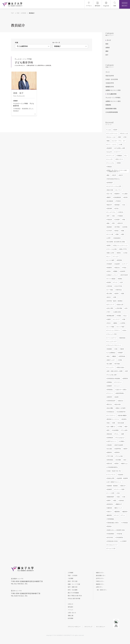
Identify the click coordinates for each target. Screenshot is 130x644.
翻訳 (108, 175)
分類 (124, 497)
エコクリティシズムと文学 (114, 186)
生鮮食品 (121, 501)
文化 (124, 205)
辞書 (117, 234)
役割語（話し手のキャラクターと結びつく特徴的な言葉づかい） (117, 171)
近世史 (109, 271)
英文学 (114, 175)
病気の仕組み (121, 367)
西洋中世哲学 (124, 275)
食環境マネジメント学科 (113, 90)
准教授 (108, 48)
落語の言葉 (110, 190)
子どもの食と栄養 (112, 375)
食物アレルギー (111, 360)
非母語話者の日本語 (112, 541)
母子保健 (117, 364)
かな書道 (125, 194)
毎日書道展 (110, 201)
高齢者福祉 (122, 338)
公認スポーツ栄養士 (121, 390)
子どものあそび (120, 438)
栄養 (115, 297)
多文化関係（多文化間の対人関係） (116, 242)
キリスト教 (110, 234)
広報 (116, 349)
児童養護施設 (111, 519)
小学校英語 (125, 523)
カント (109, 257)
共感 (125, 137)
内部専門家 (118, 449)
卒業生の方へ (100, 581)
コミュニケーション (112, 133)
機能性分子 (119, 504)
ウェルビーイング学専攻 (113, 98)
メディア (125, 264)
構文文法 (109, 404)
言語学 (115, 130)
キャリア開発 (111, 327)
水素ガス (109, 512)
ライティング (111, 156)
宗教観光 (120, 156)
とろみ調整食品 (111, 353)
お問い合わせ (72, 613)
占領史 (126, 253)
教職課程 (108, 105)
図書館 (115, 271)
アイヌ (115, 282)
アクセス (71, 610)
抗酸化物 (109, 508)
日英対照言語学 (111, 401)
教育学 (126, 449)
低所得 (117, 294)
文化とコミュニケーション (121, 245)
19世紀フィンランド (112, 275)
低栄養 (117, 397)
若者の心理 (120, 305)
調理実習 (125, 379)
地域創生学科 (110, 87)
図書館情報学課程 (111, 109)
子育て (109, 312)
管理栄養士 (110, 390)
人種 (121, 144)
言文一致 (109, 194)
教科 (126, 427)
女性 (126, 308)
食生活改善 (121, 423)
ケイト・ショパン (112, 144)
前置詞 (119, 163)
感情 (123, 234)
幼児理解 (118, 460)
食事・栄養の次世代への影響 (115, 371)
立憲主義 (109, 286)
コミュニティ (111, 367)
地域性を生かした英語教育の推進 (116, 530)
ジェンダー (110, 159)
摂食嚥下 (121, 353)
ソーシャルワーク (112, 338)
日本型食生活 (111, 412)
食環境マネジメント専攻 (113, 101)
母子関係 (117, 227)
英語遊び (109, 526)
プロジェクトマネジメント (114, 345)
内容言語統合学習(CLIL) (113, 179)
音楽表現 (121, 475)
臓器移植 (117, 512)
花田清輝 (109, 208)
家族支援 (109, 434)
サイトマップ (88, 627)
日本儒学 (117, 220)
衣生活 (109, 323)
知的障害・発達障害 (122, 478)
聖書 (123, 231)
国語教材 (109, 227)
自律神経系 (110, 438)
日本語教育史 (120, 537)
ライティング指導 (120, 489)
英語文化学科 (110, 76)
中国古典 (109, 220)
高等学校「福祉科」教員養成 (115, 301)
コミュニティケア (112, 342)
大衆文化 (121, 212)
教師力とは (124, 464)
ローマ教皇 (110, 290)
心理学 (109, 238)
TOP (12, 13)
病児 (125, 460)
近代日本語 (110, 537)
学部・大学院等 (21, 13)
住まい (126, 316)
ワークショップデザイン (113, 330)
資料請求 (71, 607)
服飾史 (115, 323)
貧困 (120, 137)
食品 (108, 356)
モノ (126, 156)
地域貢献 (109, 349)
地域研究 (109, 268)
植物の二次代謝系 (121, 408)
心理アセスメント (112, 441)
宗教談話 (109, 167)
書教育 (109, 197)
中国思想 (120, 216)
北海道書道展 (117, 197)
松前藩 (109, 282)
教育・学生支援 (73, 581)
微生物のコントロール (113, 419)
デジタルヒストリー (112, 545)
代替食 (120, 360)
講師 (107, 51)
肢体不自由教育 (119, 445)
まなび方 (109, 152)
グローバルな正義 (112, 249)
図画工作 (123, 486)
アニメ (123, 515)
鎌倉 (108, 223)
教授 (107, 44)
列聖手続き (119, 290)
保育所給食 (122, 356)
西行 (114, 223)
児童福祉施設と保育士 (113, 523)
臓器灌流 (109, 515)
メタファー (118, 152)
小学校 (120, 427)
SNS (118, 493)
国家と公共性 (111, 253)
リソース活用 (111, 493)
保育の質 (109, 464)
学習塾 (119, 316)
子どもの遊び (120, 456)
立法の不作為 (118, 286)
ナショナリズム (111, 212)
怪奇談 (117, 231)
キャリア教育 (121, 327)
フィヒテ (116, 257)
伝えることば (124, 133)
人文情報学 (124, 541)
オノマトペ (119, 190)
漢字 (108, 216)
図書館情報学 (111, 497)
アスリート (110, 393)
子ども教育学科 (112, 94)
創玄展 (126, 197)
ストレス (117, 386)
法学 (121, 282)
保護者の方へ (100, 584)
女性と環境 (110, 308)
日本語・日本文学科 (112, 79)
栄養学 (109, 501)
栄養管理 (109, 397)
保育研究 (117, 452)
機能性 (114, 356)
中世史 (124, 268)
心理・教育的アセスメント (114, 482)
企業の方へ (99, 587)
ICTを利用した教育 (120, 148)
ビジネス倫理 (111, 260)
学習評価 (120, 534)
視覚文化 (117, 268)
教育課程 (120, 260)
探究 (108, 430)
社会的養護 (115, 430)
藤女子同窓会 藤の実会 (75, 596)
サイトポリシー (101, 627)
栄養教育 (109, 386)
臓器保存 (125, 512)
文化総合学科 (110, 83)
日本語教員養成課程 (112, 112)
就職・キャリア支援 (74, 584)
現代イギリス (120, 159)
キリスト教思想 (111, 279)
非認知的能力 (117, 238)
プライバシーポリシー (74, 627)
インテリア (117, 319)
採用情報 (71, 618)
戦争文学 (120, 223)
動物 (108, 141)
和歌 (124, 220)
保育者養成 (110, 460)
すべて (109, 40)
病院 (115, 501)
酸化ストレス (118, 508)
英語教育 (109, 148)
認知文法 (121, 401)
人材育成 (123, 323)
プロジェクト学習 (112, 334)
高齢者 (122, 349)
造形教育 (109, 489)
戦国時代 (117, 194)
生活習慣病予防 (121, 412)
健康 (123, 434)
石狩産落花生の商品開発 (113, 379)
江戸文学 (109, 231)
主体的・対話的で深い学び (114, 471)
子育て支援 (110, 456)
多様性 (109, 245)
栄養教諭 (109, 382)
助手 (107, 55)
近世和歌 (125, 227)
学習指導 (109, 264)
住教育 (109, 319)
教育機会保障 (111, 316)
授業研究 (109, 452)
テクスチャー (118, 382)
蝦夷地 (120, 279)
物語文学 (109, 205)
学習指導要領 (111, 534)
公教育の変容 (117, 312)
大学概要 (71, 573)
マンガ (117, 515)
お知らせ (71, 604)
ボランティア (111, 305)
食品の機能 (110, 408)
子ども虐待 (124, 430)
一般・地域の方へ (101, 590)
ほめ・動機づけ (111, 427)
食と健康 (109, 364)
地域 (108, 423)
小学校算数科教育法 (112, 467)
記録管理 (123, 271)
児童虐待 (109, 445)
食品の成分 (118, 404)
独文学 (121, 175)
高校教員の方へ (101, 575)
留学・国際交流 (73, 587)
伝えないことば (111, 137)
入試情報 (71, 578)
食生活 (109, 297)
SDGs (125, 330)
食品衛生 (124, 419)
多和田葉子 (110, 183)
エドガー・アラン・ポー (119, 141)
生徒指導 (117, 264)
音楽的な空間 (111, 478)
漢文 (114, 216)
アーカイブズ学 (111, 549)
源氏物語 (117, 205)
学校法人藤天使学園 (74, 598)
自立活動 (109, 449)
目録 (118, 497)
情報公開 (71, 616)
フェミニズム (111, 163)
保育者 (117, 464)
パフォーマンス (111, 475)
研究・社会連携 (73, 590)
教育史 (119, 253)
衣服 (124, 319)
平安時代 (118, 201)
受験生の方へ (100, 573)
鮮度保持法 (110, 504)
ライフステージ (111, 415)
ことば (109, 130)
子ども (117, 434)
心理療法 (122, 441)
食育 (127, 371)
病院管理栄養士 (120, 393)
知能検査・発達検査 (112, 486)
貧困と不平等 (123, 249)
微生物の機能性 (122, 415)
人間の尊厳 (119, 308)
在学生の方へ (100, 578)
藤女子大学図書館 (73, 593)
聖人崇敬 (109, 294)
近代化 (117, 208)
